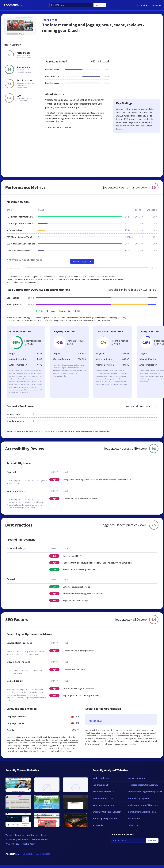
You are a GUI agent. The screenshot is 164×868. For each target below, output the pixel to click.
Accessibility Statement (17, 839)
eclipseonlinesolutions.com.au (143, 785)
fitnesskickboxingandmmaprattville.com (146, 792)
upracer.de (98, 825)
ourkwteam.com (137, 778)
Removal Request (40, 839)
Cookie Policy (29, 844)
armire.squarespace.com (105, 818)
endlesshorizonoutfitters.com (143, 805)
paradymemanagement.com (142, 812)
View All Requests (82, 261)
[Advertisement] (96, 47)
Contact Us (33, 835)
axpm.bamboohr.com (103, 805)
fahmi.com (134, 825)
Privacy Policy (12, 844)
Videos (9, 835)
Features (20, 835)
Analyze (100, 5)
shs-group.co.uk (100, 785)
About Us (157, 5)
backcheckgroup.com (139, 798)
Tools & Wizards (143, 5)
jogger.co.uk (50, 20)
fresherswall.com (101, 778)
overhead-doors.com (103, 798)
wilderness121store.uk (103, 792)
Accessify (13, 5)
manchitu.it (134, 818)
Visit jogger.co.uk (59, 127)
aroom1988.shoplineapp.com (107, 812)
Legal (44, 835)
